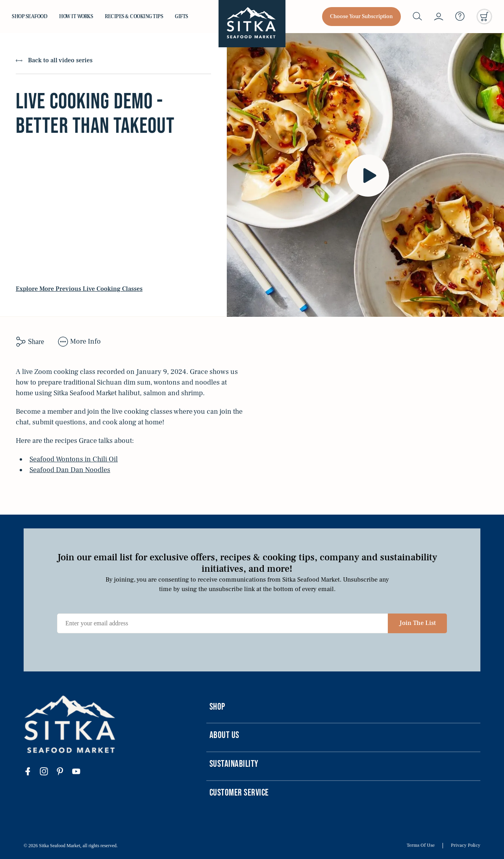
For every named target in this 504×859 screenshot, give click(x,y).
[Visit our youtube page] (80, 772)
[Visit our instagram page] (48, 772)
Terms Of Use (421, 846)
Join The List (418, 623)
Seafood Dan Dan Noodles (70, 470)
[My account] (439, 17)
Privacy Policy (466, 846)
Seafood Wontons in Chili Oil (74, 459)
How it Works (76, 17)
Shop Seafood (30, 17)
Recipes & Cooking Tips (134, 17)
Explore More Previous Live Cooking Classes (79, 289)
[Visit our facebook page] (32, 772)
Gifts (182, 17)
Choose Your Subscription (361, 17)
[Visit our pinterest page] (64, 772)
